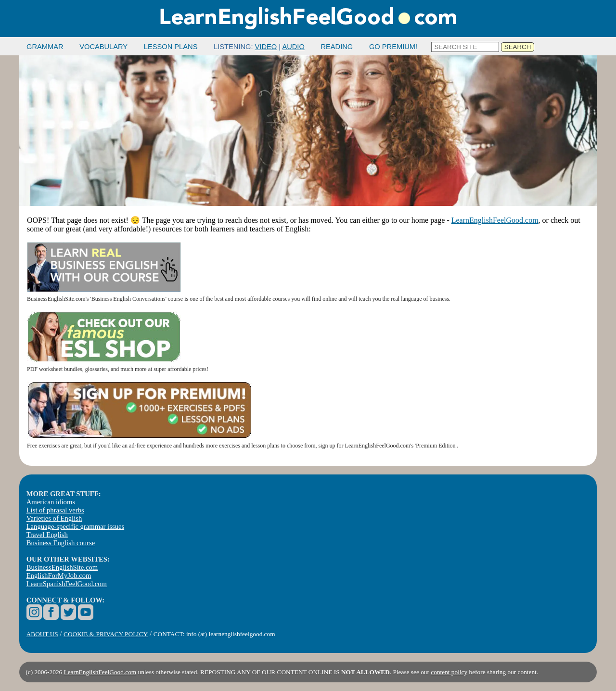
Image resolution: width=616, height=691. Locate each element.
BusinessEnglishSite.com (62, 567)
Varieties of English (54, 518)
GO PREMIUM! (393, 47)
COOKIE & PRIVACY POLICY (106, 634)
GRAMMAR (45, 47)
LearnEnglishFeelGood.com (495, 220)
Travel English (47, 535)
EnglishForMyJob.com (59, 576)
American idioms (51, 502)
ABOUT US (42, 634)
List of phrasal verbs (55, 510)
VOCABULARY (103, 47)
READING (337, 47)
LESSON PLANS (171, 47)
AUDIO (293, 47)
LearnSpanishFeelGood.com (67, 584)
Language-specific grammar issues (75, 526)
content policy (449, 672)
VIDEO (266, 47)
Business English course (61, 543)
